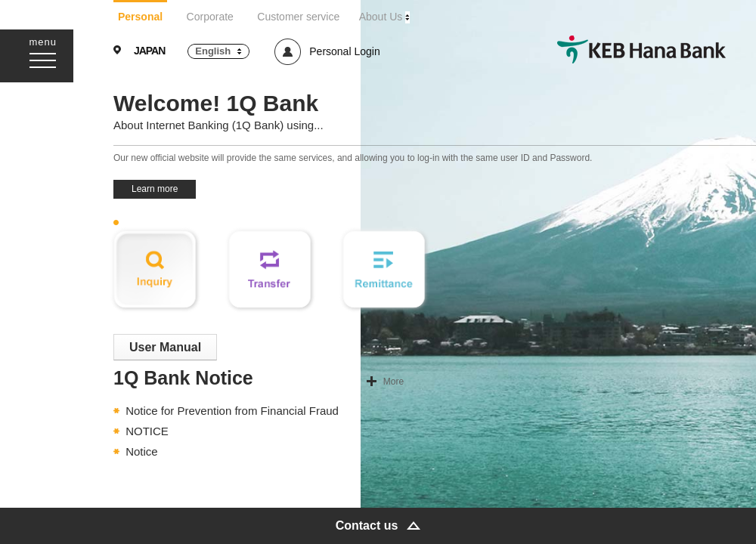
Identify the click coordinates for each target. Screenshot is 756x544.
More (393, 382)
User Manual (165, 347)
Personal (140, 17)
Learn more (155, 189)
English (213, 51)
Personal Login (344, 51)
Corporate (210, 17)
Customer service (298, 17)
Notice (142, 451)
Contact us (367, 525)
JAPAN (149, 51)
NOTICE (147, 431)
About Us (381, 17)
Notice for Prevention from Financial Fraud (232, 411)
